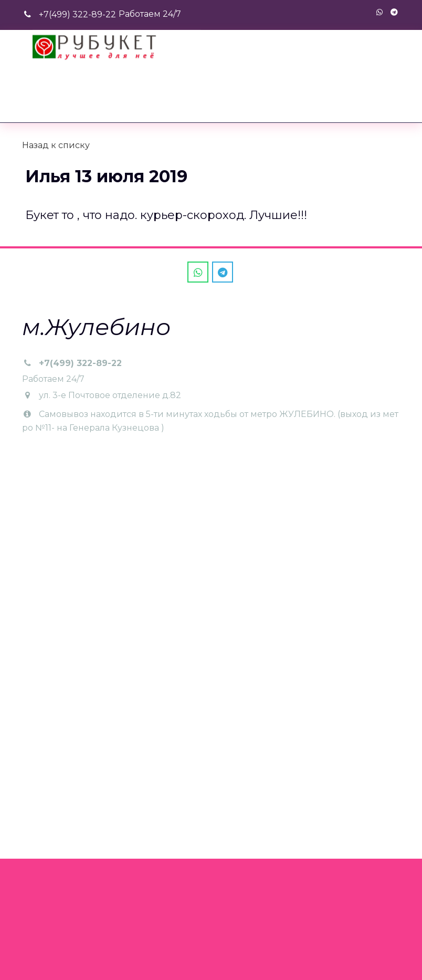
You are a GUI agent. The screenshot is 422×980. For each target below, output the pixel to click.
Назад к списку (56, 145)
